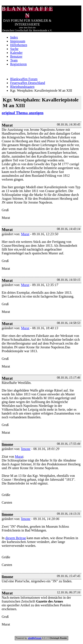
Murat (25, 234)
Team (14, 60)
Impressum (18, 41)
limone (26, 449)
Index (14, 37)
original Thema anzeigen (23, 113)
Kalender (16, 53)
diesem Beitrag (15, 538)
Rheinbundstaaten (22, 87)
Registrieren (18, 64)
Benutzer (16, 56)
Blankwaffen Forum (24, 79)
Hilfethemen (19, 45)
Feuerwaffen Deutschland (28, 83)
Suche (14, 49)
